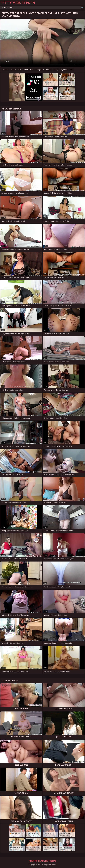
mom (26, 69)
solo (32, 69)
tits (72, 69)
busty (56, 69)
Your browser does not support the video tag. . (42, 43)
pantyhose (40, 69)
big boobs (64, 69)
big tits (49, 69)
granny (13, 69)
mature (5, 69)
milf (20, 69)
